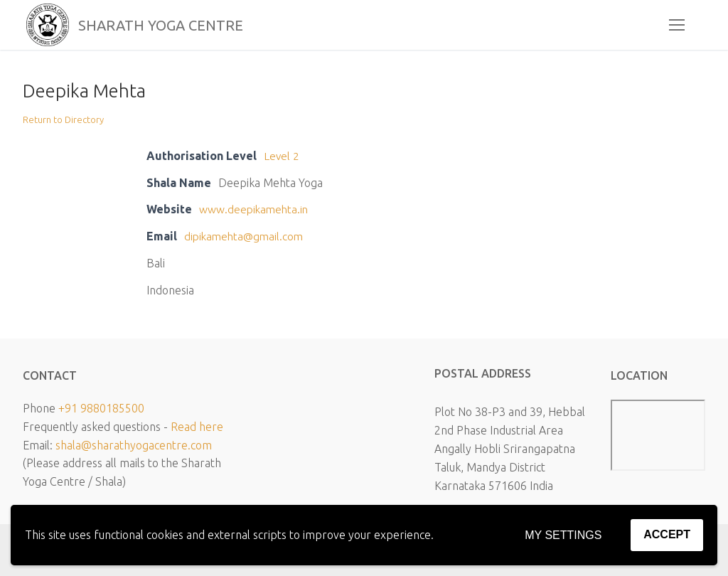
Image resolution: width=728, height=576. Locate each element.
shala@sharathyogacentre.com (134, 444)
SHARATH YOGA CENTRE (182, 25)
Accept (667, 534)
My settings (563, 535)
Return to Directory (63, 119)
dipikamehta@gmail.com (246, 236)
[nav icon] (677, 25)
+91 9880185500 (101, 408)
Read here (197, 427)
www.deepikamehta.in (255, 209)
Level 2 (282, 156)
